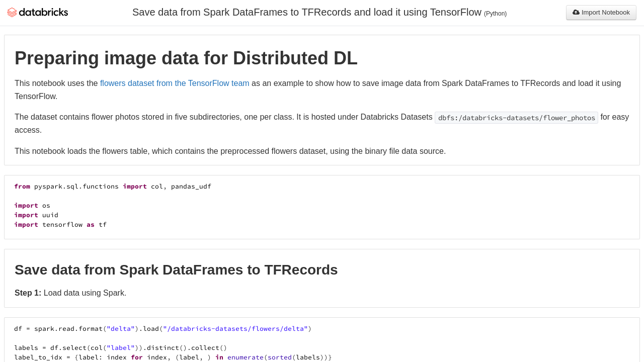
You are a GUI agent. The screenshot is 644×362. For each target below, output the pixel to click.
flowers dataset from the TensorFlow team (175, 83)
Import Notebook (601, 12)
